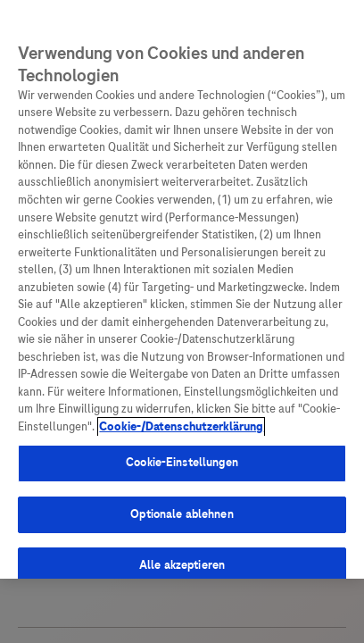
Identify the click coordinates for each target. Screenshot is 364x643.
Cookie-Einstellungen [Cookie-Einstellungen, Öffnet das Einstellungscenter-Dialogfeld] (182, 463)
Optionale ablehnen (182, 514)
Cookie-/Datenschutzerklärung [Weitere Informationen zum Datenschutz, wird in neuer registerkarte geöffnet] (181, 427)
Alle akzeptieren (182, 565)
